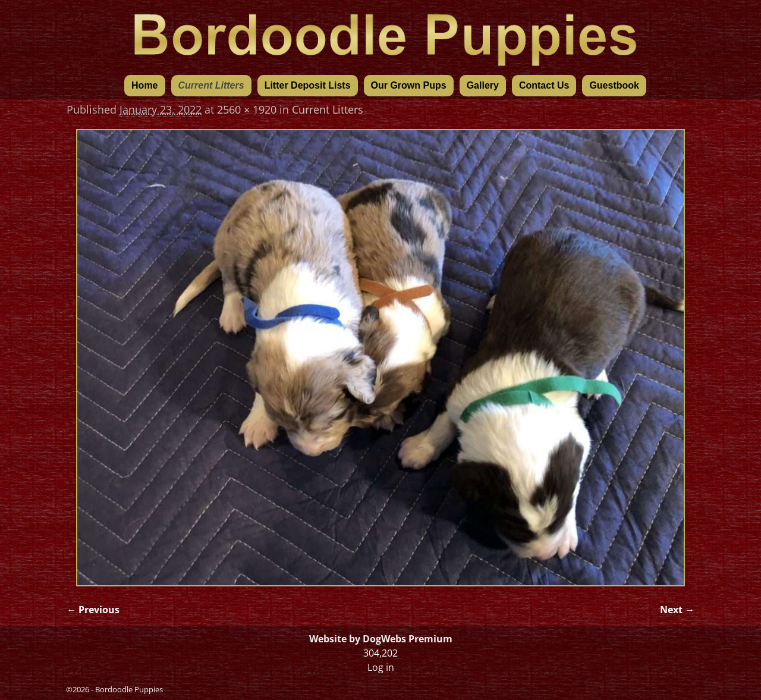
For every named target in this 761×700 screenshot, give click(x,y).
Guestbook (614, 85)
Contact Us (544, 85)
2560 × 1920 (247, 109)
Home (144, 85)
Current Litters (211, 85)
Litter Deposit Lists (308, 85)
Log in (381, 667)
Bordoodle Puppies (129, 689)
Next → (677, 610)
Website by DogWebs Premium (381, 639)
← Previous (93, 610)
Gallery (483, 85)
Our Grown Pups (409, 85)
